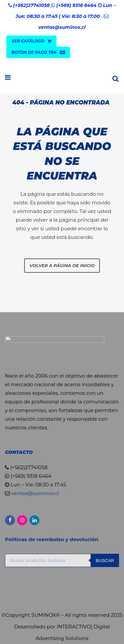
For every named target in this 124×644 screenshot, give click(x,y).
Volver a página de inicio (62, 265)
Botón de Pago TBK (38, 52)
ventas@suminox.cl (62, 27)
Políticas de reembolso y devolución (52, 539)
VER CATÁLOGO (31, 41)
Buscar (105, 561)
